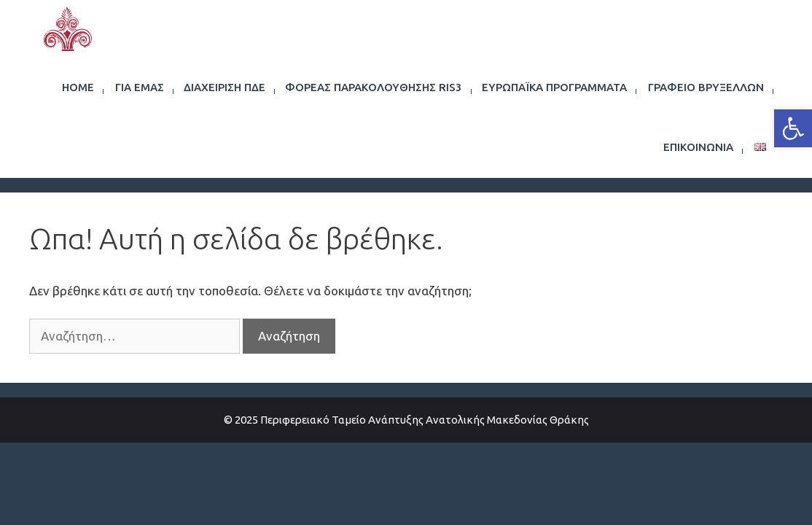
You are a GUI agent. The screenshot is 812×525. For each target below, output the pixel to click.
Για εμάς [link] (140, 87)
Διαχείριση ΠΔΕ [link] (225, 87)
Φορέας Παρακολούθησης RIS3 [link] (374, 87)
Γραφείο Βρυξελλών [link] (706, 87)
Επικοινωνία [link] (698, 147)
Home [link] (78, 87)
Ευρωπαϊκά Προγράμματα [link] (554, 87)
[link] (793, 128)
